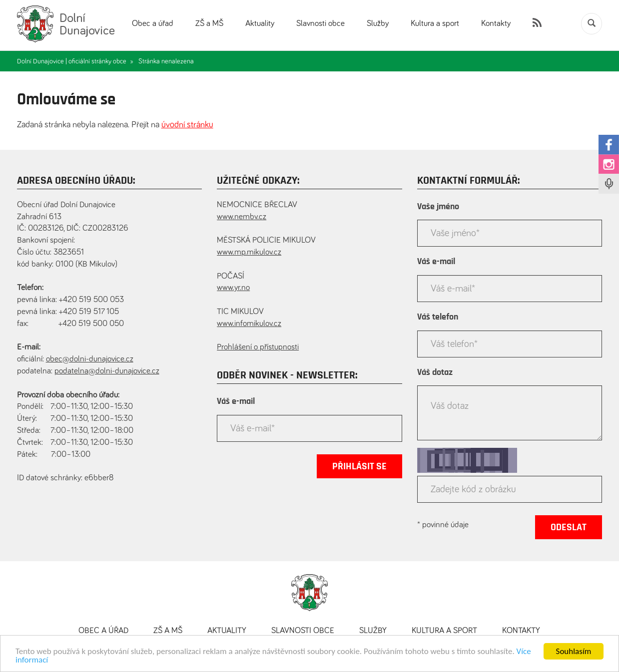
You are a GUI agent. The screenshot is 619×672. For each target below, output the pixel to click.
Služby (378, 24)
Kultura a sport (435, 24)
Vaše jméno (438, 207)
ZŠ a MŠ (209, 24)
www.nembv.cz (242, 217)
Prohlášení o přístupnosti (258, 347)
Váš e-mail (236, 401)
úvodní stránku (187, 125)
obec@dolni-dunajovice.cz (90, 359)
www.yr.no (233, 288)
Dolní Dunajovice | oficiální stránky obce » (75, 61)
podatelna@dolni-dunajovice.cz (107, 371)
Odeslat (569, 527)
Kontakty (496, 24)
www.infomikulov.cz (249, 324)
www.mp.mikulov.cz (249, 252)
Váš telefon (438, 317)
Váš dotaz (435, 372)
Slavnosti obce (320, 24)
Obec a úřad (153, 24)
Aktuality (260, 24)
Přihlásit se (359, 466)
